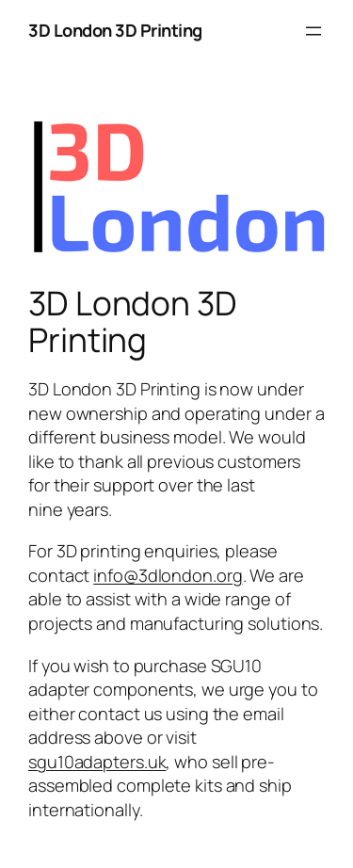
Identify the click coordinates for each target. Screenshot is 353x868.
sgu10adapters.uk (97, 762)
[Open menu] (313, 31)
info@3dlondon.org (168, 575)
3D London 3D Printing (115, 30)
